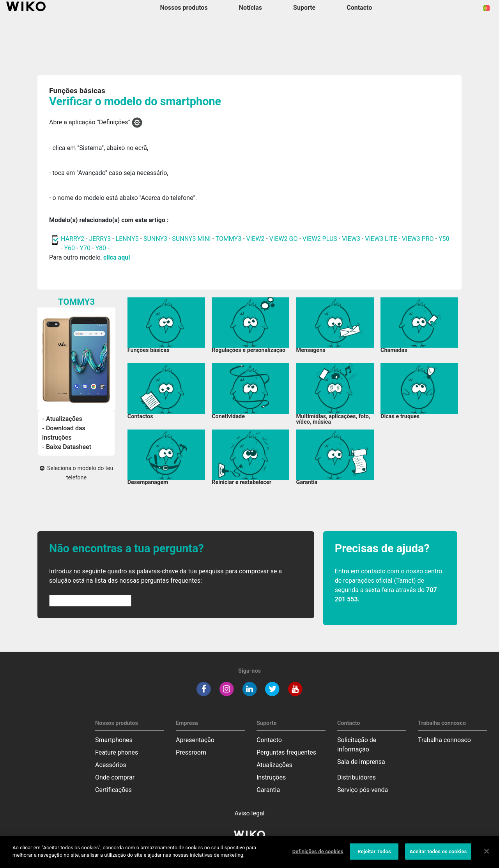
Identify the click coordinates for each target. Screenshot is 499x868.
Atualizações (274, 765)
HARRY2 (73, 239)
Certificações (113, 790)
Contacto (269, 740)
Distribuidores (357, 777)
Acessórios (111, 765)
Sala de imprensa (361, 762)
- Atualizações (62, 419)
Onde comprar (115, 777)
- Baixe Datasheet (67, 447)
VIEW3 (351, 239)
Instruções (271, 777)
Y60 (69, 248)
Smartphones (114, 740)
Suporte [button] (304, 8)
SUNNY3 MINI (191, 239)
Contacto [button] (359, 8)
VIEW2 (256, 239)
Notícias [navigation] (250, 8)
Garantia (268, 790)
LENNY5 (127, 239)
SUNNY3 (155, 239)
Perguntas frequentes (286, 752)
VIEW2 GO (284, 239)
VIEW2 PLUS (320, 239)
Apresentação (195, 740)
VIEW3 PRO (418, 239)
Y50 (444, 239)
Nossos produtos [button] (184, 8)
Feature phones (117, 752)
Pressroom (191, 752)
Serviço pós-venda (363, 790)
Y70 (85, 248)
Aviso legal (250, 813)
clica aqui (117, 257)
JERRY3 (101, 239)
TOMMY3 (229, 239)
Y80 (101, 248)
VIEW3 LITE (381, 239)
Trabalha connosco (444, 740)
